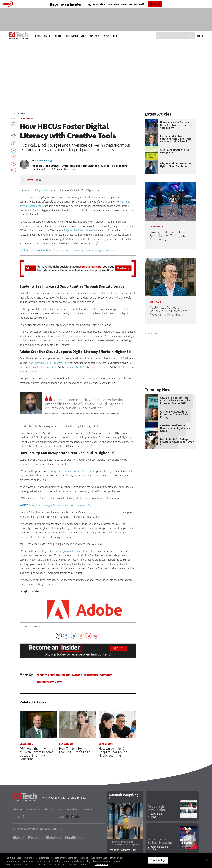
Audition (32, 371)
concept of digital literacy (38, 190)
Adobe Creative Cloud (40, 363)
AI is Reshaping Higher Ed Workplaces (175, 151)
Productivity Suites (50, 682)
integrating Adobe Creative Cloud (70, 551)
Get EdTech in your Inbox (157, 808)
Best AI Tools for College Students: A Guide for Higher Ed (177, 442)
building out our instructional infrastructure (71, 471)
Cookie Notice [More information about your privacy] (101, 865)
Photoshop (51, 367)
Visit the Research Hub (123, 850)
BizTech (19, 838)
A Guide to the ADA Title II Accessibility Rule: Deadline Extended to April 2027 (176, 401)
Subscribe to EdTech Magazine (160, 841)
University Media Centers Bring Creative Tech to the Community (175, 125)
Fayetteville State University (79, 230)
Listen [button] (30, 180)
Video (83, 36)
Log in (200, 36)
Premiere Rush (74, 367)
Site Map (87, 810)
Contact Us (33, 810)
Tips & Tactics (71, 36)
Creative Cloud (61, 363)
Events (106, 36)
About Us (18, 810)
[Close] (207, 860)
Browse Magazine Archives (158, 848)
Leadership (91, 675)
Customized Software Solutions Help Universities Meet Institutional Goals (176, 139)
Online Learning (72, 675)
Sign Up (153, 4)
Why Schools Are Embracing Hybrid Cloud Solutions (176, 165)
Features (57, 36)
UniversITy (94, 36)
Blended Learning (48, 675)
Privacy (48, 810)
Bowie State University (67, 336)
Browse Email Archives (156, 816)
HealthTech (74, 838)
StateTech (54, 838)
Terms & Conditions (67, 810)
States (47, 36)
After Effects (124, 367)
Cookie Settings (158, 860)
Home (14, 114)
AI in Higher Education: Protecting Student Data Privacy (174, 414)
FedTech (36, 838)
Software (106, 675)
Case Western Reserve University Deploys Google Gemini (175, 428)
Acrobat (104, 367)
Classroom (22, 114)
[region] (106, 860)
